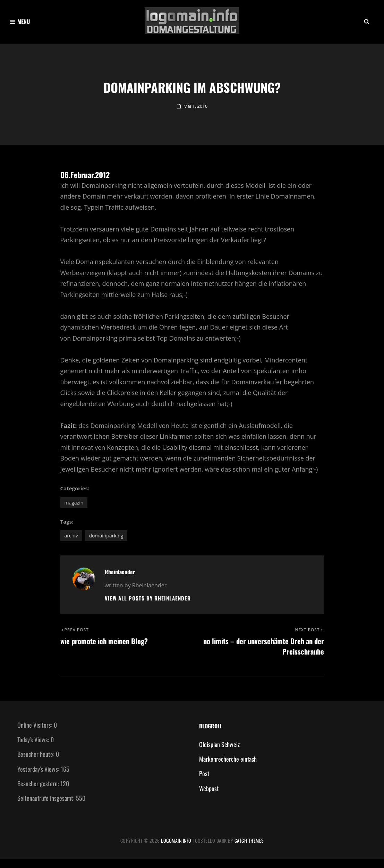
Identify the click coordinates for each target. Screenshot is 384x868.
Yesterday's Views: (39, 778)
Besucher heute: (37, 763)
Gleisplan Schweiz (219, 754)
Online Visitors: (36, 734)
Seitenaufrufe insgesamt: (47, 807)
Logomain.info (176, 850)
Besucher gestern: (39, 793)
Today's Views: (34, 749)
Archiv (71, 543)
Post (204, 783)
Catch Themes (249, 850)
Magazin (74, 511)
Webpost (209, 798)
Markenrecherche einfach (228, 768)
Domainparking (106, 543)
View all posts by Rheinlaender (148, 606)
